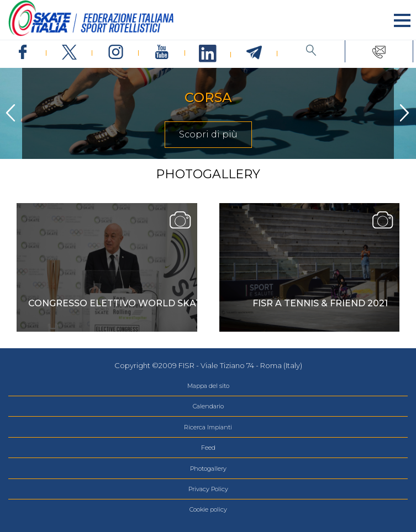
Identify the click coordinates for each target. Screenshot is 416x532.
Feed (208, 448)
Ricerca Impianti (208, 427)
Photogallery (208, 469)
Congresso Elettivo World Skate (118, 303)
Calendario (208, 406)
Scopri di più (208, 134)
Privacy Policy (208, 489)
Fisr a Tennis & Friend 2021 (320, 303)
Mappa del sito (208, 386)
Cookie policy (208, 509)
